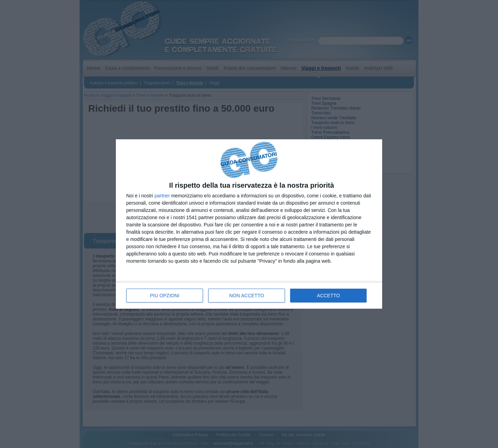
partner (162, 196)
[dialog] (249, 224)
